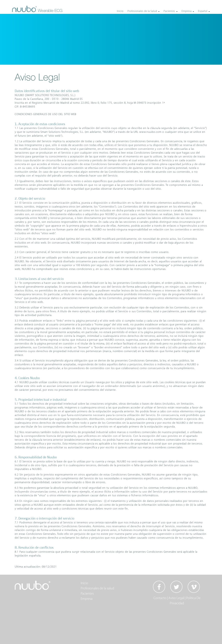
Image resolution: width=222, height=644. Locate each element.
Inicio (120, 11)
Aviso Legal (176, 598)
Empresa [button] (187, 11)
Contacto (160, 598)
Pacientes (87, 594)
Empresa (87, 599)
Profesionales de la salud (97, 589)
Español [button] (203, 11)
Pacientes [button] (170, 11)
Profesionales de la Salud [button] (143, 11)
